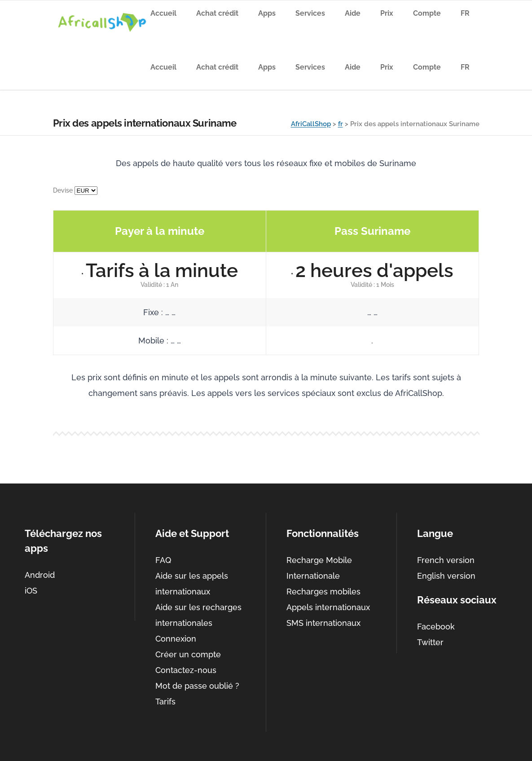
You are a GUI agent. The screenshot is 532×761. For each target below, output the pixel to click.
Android (40, 575)
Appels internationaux (328, 607)
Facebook (436, 627)
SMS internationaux (323, 623)
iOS (31, 591)
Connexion (176, 639)
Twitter (430, 642)
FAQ (163, 560)
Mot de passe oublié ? (197, 686)
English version (446, 576)
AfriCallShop (311, 124)
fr (341, 124)
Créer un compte (188, 654)
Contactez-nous (186, 670)
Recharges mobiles (323, 592)
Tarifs (165, 702)
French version (446, 560)
